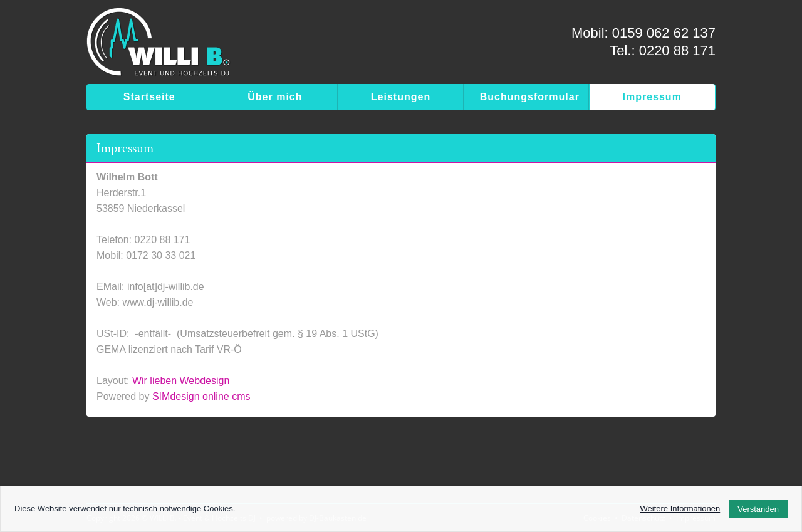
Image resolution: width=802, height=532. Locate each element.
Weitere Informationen (680, 509)
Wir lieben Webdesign (181, 381)
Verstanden (758, 509)
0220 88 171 (677, 50)
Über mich (275, 97)
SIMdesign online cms (201, 396)
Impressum (652, 97)
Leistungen (401, 97)
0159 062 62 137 (664, 33)
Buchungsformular (530, 97)
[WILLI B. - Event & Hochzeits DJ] (159, 45)
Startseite (149, 97)
